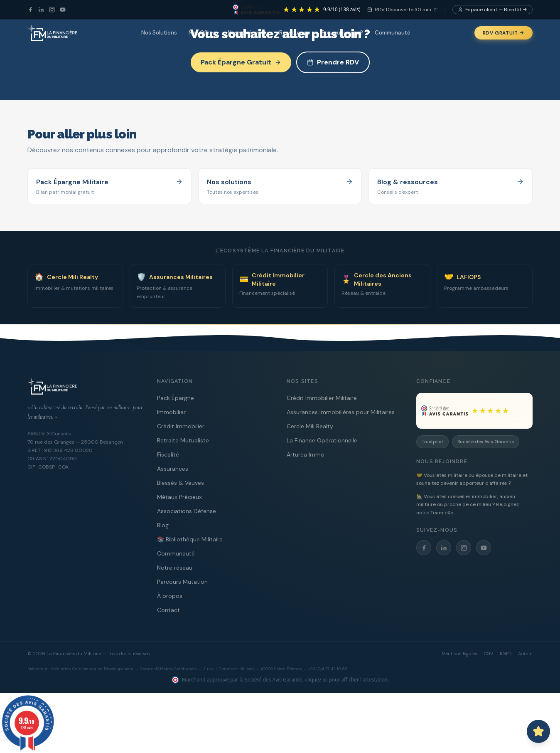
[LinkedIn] (41, 10)
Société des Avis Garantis (486, 442)
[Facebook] (30, 10)
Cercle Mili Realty (310, 426)
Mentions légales (459, 654)
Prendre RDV (333, 62)
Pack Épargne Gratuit (241, 62)
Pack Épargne (176, 398)
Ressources (295, 33)
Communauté (393, 33)
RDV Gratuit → (504, 33)
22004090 (63, 459)
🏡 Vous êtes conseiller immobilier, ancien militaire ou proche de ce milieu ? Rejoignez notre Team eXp (468, 505)
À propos (170, 596)
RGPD (506, 654)
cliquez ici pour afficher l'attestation (347, 680)
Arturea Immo (306, 454)
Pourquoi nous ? (342, 33)
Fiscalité (168, 454)
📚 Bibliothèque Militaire (190, 539)
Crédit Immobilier (181, 426)
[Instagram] (52, 10)
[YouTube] (63, 10)
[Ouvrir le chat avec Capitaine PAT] (538, 731)
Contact (168, 610)
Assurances (173, 469)
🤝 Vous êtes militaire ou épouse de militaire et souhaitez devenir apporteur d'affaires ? (472, 479)
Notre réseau (175, 568)
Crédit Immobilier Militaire (322, 398)
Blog (163, 525)
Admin (525, 654)
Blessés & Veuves (181, 483)
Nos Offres (202, 33)
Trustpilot (432, 442)
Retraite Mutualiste (183, 440)
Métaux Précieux (179, 497)
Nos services (248, 33)
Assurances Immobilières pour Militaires (341, 412)
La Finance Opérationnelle (322, 440)
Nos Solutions (159, 33)
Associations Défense (187, 511)
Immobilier (171, 412)
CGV (489, 654)
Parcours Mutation (182, 582)
